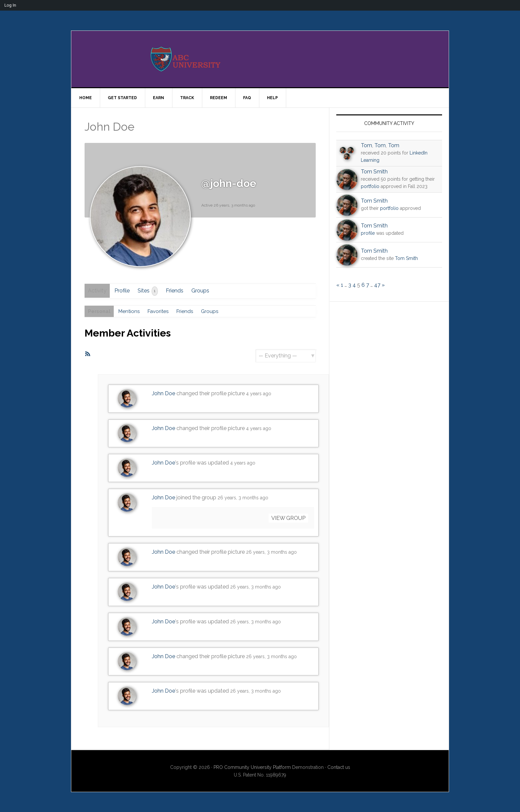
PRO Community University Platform (252, 767)
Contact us (339, 767)
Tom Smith (374, 172)
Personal (100, 312)
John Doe (163, 394)
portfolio (370, 186)
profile (368, 233)
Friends (176, 291)
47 (377, 285)
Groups (202, 291)
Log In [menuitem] (10, 5)
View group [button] (286, 518)
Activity (98, 291)
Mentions (131, 312)
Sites (149, 291)
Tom (366, 145)
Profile (124, 291)
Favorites (162, 312)
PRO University (260, 59)
